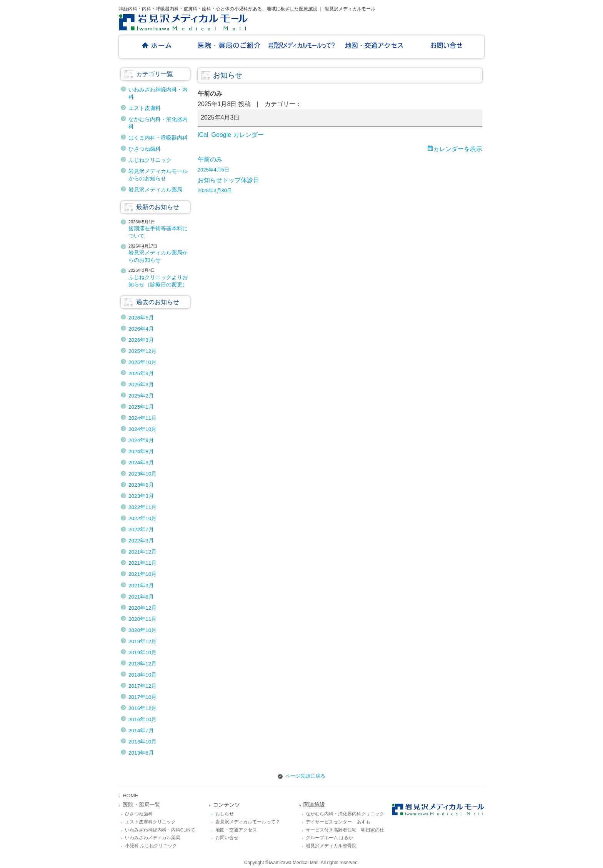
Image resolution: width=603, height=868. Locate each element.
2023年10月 (142, 474)
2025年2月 (141, 396)
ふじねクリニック (150, 160)
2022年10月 (142, 518)
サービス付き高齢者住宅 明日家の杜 (345, 830)
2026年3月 (141, 340)
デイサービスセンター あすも (338, 822)
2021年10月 (142, 574)
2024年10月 (142, 429)
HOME (131, 796)
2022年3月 (141, 541)
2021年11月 (142, 563)
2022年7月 (141, 530)
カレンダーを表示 (458, 149)
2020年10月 (142, 630)
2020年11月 (142, 619)
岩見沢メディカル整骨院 (331, 846)
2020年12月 (142, 608)
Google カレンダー (238, 135)
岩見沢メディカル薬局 (155, 190)
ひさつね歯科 (145, 149)
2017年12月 (142, 686)
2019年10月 (142, 653)
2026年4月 (141, 329)
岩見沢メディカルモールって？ (248, 822)
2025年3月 (141, 385)
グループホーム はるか (329, 838)
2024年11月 (142, 418)
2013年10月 (142, 742)
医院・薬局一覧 (142, 805)
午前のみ (340, 165)
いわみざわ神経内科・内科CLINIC (160, 830)
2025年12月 (142, 351)
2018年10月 (142, 675)
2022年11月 (142, 507)
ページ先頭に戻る (301, 776)
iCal (203, 135)
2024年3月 (141, 463)
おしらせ (225, 814)
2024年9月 (141, 440)
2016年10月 (142, 719)
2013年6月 (141, 753)
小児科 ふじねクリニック (151, 846)
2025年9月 (141, 373)
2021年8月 (141, 597)
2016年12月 (142, 708)
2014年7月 (141, 731)
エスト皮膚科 (145, 108)
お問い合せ (227, 838)
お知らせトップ (219, 180)
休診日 (340, 186)
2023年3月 (141, 496)
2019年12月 (142, 641)
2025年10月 (142, 362)
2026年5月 (141, 318)
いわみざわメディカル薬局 (153, 838)
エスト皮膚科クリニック (150, 822)
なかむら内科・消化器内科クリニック (345, 814)
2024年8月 (141, 451)
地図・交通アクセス (236, 830)
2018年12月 (142, 664)
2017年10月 (142, 697)
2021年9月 (141, 586)
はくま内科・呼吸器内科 (158, 138)
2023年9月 (141, 485)
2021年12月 (142, 552)
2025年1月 (141, 407)
